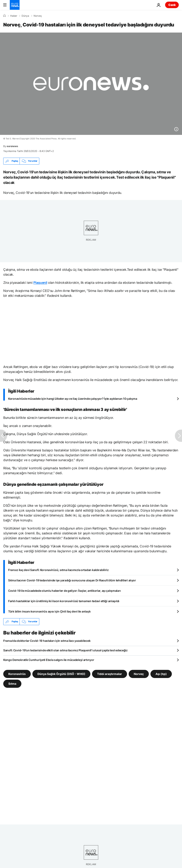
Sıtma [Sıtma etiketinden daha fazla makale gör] (12, 683)
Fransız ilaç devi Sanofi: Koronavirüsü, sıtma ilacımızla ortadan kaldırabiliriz (58, 570)
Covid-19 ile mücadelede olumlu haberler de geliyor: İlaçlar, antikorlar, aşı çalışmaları (64, 591)
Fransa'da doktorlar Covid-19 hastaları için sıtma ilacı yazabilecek (47, 641)
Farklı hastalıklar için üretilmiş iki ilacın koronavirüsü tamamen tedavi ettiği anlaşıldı (64, 601)
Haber (14, 16)
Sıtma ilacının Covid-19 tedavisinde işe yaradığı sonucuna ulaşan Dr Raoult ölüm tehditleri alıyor (72, 580)
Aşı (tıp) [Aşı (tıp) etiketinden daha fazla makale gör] (161, 674)
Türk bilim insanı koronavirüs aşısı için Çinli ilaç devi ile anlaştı (49, 611)
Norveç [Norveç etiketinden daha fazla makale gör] (139, 674)
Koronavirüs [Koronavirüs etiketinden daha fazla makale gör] (17, 674)
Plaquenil (40, 283)
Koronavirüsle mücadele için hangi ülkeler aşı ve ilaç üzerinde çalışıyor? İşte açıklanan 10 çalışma (73, 399)
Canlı (172, 5)
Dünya (25, 16)
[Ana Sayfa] (4, 16)
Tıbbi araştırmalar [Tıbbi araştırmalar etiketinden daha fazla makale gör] (110, 674)
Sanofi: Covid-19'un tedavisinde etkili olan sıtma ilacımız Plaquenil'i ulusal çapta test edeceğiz (65, 650)
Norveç (38, 16)
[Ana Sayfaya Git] (15, 5)
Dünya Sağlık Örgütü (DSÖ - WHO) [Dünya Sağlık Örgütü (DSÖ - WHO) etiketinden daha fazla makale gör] (61, 674)
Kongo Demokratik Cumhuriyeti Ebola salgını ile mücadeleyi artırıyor (49, 660)
